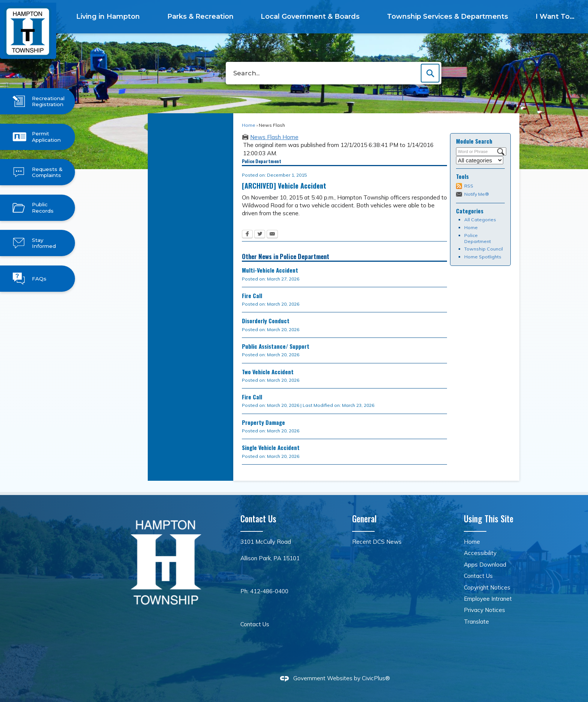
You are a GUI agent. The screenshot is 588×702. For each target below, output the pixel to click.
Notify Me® (477, 194)
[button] (430, 73)
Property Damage (263, 422)
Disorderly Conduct (266, 321)
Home (249, 125)
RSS (469, 186)
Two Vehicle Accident (268, 372)
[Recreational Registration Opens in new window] (37, 101)
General (364, 519)
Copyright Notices (487, 587)
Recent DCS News (377, 542)
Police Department (478, 238)
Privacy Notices (484, 610)
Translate (476, 622)
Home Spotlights (483, 257)
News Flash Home (274, 137)
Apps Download (485, 565)
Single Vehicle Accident (271, 447)
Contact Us (255, 624)
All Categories (480, 220)
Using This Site (489, 519)
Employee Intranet (488, 599)
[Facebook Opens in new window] (247, 235)
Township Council (484, 249)
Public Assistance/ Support (276, 346)
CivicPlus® (376, 678)
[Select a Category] (480, 160)
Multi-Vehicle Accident (270, 270)
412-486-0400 (269, 591)
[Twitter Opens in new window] (260, 235)
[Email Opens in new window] (272, 235)
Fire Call (252, 295)
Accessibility (480, 553)
